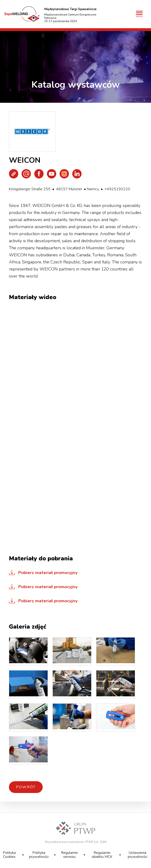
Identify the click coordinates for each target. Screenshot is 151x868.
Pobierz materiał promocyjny (48, 573)
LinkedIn (77, 174)
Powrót (26, 787)
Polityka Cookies (9, 855)
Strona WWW (14, 174)
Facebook (39, 174)
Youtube (52, 174)
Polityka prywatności (39, 855)
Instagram (64, 174)
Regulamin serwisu (69, 855)
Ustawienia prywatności (138, 855)
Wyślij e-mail (26, 174)
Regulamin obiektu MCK (102, 855)
